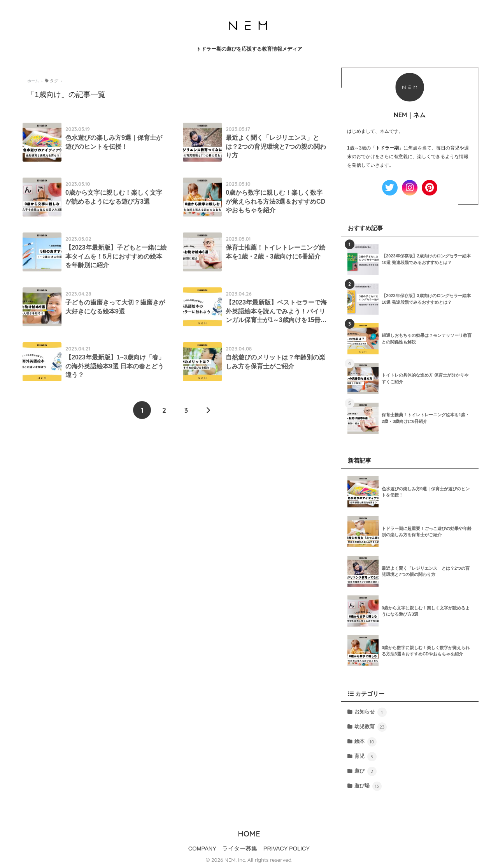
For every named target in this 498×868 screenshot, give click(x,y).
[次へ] (208, 410)
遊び (365, 771)
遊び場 (368, 786)
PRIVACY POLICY (287, 849)
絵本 (365, 742)
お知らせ (370, 712)
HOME (249, 834)
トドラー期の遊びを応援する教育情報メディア (249, 49)
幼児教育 (370, 727)
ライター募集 (240, 849)
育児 (365, 757)
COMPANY (202, 849)
